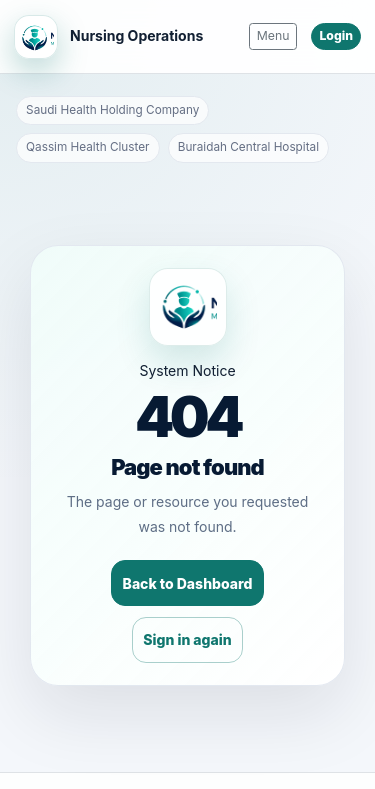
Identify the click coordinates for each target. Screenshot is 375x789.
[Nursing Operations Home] (108, 37)
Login (336, 35)
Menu (273, 35)
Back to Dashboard (188, 583)
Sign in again (187, 639)
